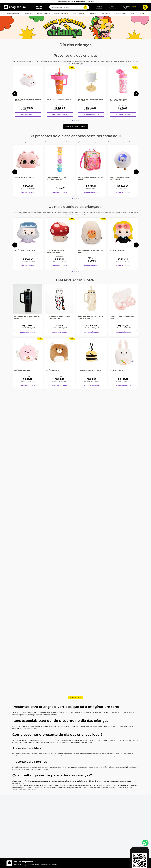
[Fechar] (3, 863)
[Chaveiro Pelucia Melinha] (91, 363)
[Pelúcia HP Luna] (123, 244)
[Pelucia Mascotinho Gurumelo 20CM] (60, 244)
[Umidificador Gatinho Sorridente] (123, 171)
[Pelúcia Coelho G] (123, 363)
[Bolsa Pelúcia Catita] (28, 171)
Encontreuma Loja (99, 7)
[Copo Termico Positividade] (60, 92)
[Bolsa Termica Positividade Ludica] (91, 171)
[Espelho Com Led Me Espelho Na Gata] (91, 92)
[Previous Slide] (15, 94)
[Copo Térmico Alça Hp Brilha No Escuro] (28, 310)
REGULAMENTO (88, 2)
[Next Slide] (136, 94)
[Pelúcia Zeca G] (60, 363)
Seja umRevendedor (113, 7)
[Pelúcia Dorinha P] (28, 363)
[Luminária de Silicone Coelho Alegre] (28, 92)
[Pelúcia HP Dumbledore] (28, 244)
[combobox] (69, 7)
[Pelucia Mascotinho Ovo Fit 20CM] (91, 244)
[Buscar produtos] (85, 7)
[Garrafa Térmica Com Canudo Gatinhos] (123, 92)
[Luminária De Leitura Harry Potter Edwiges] (60, 310)
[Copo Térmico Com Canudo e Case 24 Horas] (91, 310)
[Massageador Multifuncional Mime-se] (123, 310)
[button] (38, 7)
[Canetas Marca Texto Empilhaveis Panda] (60, 171)
